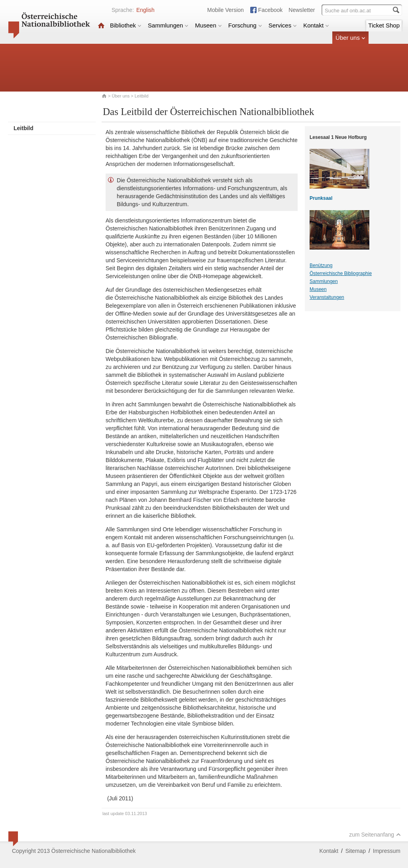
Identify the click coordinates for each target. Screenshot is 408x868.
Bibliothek (126, 25)
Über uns (350, 38)
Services (283, 25)
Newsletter (302, 10)
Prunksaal (321, 198)
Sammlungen (168, 25)
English (145, 10)
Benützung (321, 265)
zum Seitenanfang (375, 835)
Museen (208, 25)
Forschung (245, 25)
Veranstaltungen (327, 297)
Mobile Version (226, 10)
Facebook (270, 10)
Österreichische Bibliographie (341, 273)
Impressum (387, 851)
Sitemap (356, 851)
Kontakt (316, 25)
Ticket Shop (384, 25)
